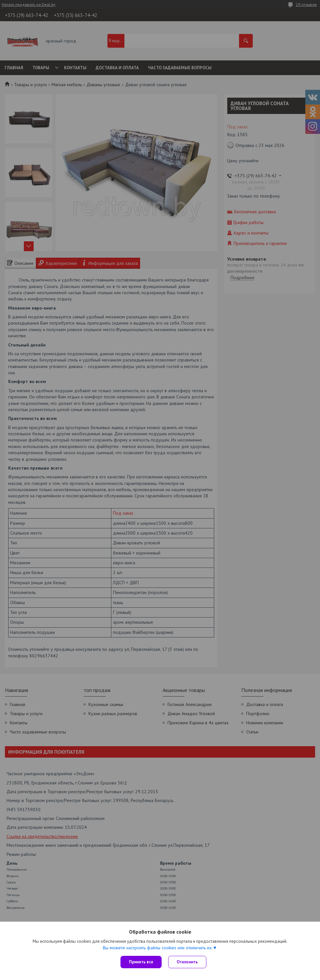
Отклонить (187, 962)
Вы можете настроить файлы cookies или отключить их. (158, 948)
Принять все (141, 962)
